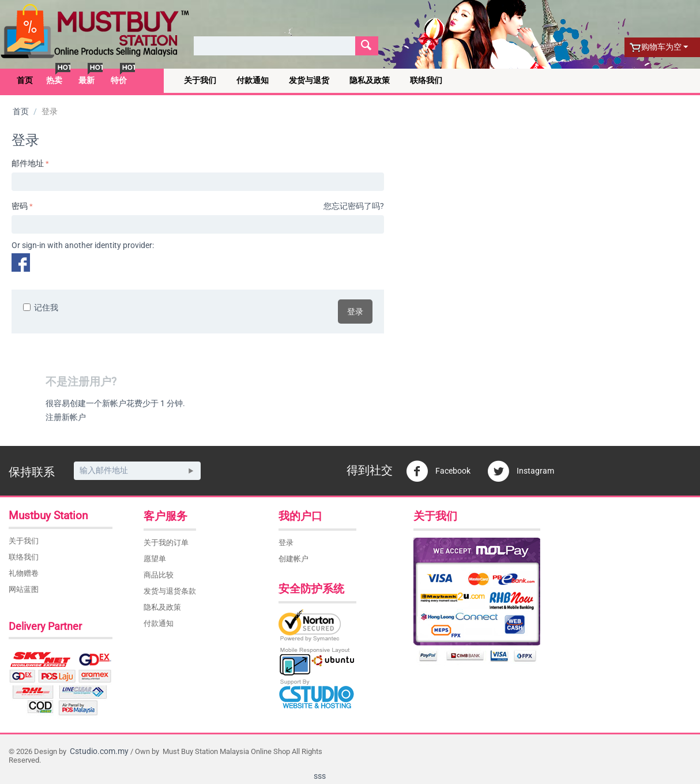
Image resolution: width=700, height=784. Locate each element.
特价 (119, 80)
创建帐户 (293, 559)
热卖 (54, 80)
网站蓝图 (24, 589)
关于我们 (200, 80)
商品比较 (159, 575)
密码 (20, 206)
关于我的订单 (166, 543)
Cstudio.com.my (99, 751)
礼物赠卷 (24, 573)
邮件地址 (28, 163)
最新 (86, 80)
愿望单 (155, 559)
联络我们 (426, 80)
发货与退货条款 (170, 591)
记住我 (41, 307)
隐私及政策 (370, 80)
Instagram (521, 471)
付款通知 (253, 80)
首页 (25, 80)
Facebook (438, 471)
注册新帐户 (66, 417)
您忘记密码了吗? (354, 206)
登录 (355, 312)
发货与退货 (309, 80)
